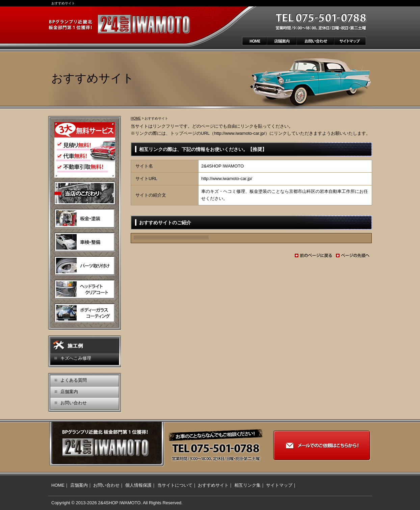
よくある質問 (74, 380)
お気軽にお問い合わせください (326, 22)
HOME (136, 118)
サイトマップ (279, 485)
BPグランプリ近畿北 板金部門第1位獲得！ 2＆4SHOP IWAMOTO (121, 24)
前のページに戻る (313, 256)
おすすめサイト (213, 485)
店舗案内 (69, 392)
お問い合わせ (74, 403)
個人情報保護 (138, 485)
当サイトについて (175, 485)
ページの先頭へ (353, 256)
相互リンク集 (247, 485)
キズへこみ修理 (76, 358)
